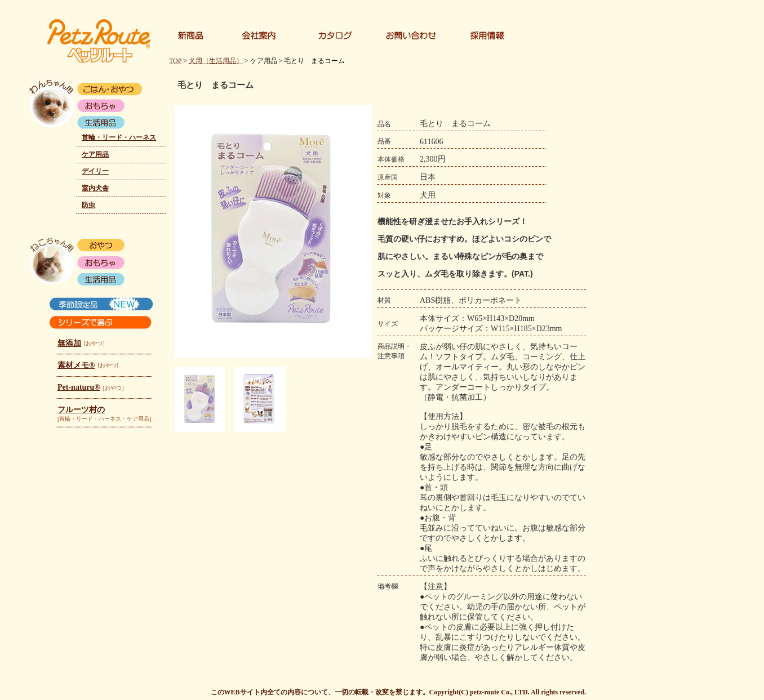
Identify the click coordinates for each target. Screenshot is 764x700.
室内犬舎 (95, 188)
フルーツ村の (81, 410)
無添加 (69, 343)
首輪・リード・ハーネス (119, 137)
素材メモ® (76, 365)
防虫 (88, 205)
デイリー (95, 171)
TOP (175, 61)
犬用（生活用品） (216, 61)
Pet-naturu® (79, 387)
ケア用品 (95, 154)
